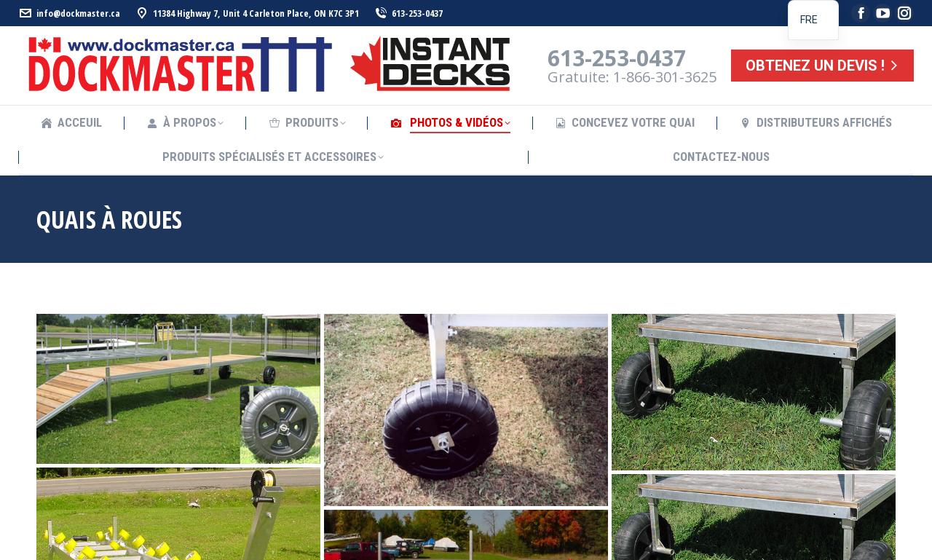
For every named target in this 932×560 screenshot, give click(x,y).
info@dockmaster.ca (69, 13)
